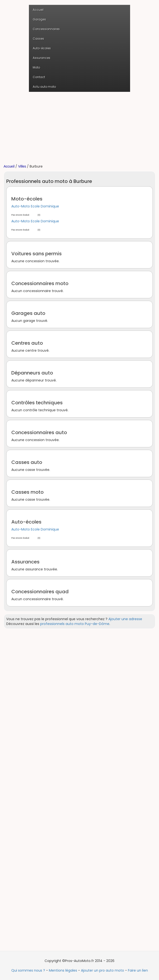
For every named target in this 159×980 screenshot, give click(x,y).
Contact (39, 77)
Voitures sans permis (36, 254)
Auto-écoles (42, 48)
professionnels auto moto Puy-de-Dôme (75, 624)
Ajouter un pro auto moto (103, 970)
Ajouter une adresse (125, 619)
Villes (22, 166)
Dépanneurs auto (32, 373)
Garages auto (28, 313)
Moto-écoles (27, 199)
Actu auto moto (44, 87)
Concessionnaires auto (39, 432)
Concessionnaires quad (40, 592)
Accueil (38, 10)
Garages (39, 19)
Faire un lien (138, 970)
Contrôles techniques (37, 403)
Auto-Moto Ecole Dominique (35, 206)
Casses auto (27, 462)
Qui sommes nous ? (28, 970)
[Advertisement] (79, 128)
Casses (38, 39)
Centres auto (27, 343)
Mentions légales (63, 970)
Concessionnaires (46, 29)
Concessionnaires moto (40, 283)
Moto (36, 67)
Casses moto (27, 492)
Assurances (42, 58)
